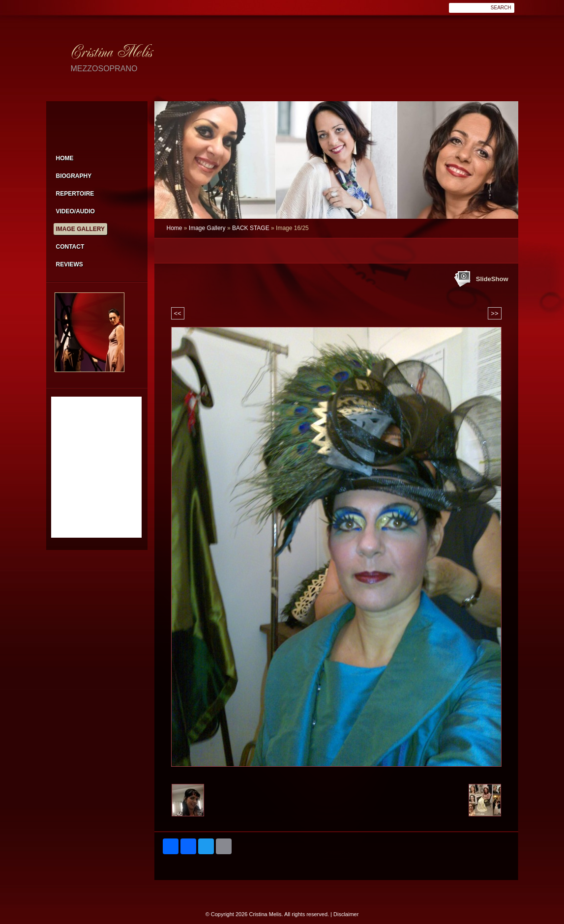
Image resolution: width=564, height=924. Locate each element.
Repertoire (75, 194)
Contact (70, 247)
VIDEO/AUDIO (75, 211)
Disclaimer (346, 914)
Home (175, 228)
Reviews (70, 264)
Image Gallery (207, 228)
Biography (74, 176)
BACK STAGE (251, 228)
